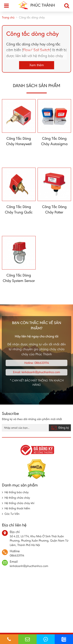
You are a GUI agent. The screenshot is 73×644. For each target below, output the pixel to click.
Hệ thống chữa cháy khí (19, 503)
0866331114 (42, 363)
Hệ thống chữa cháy (17, 498)
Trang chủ (8, 17)
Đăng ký (60, 428)
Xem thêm (37, 65)
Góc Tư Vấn (12, 514)
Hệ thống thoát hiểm (17, 508)
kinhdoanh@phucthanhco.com (41, 372)
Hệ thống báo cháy (17, 492)
